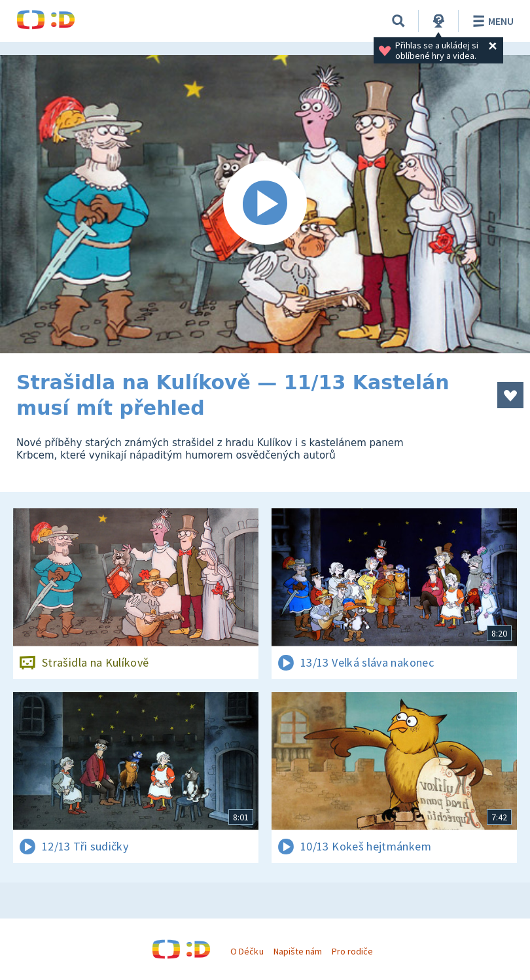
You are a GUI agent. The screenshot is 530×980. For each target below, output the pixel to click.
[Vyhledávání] (398, 21)
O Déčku (247, 951)
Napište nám (298, 951)
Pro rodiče (352, 951)
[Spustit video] (265, 204)
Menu (491, 21)
